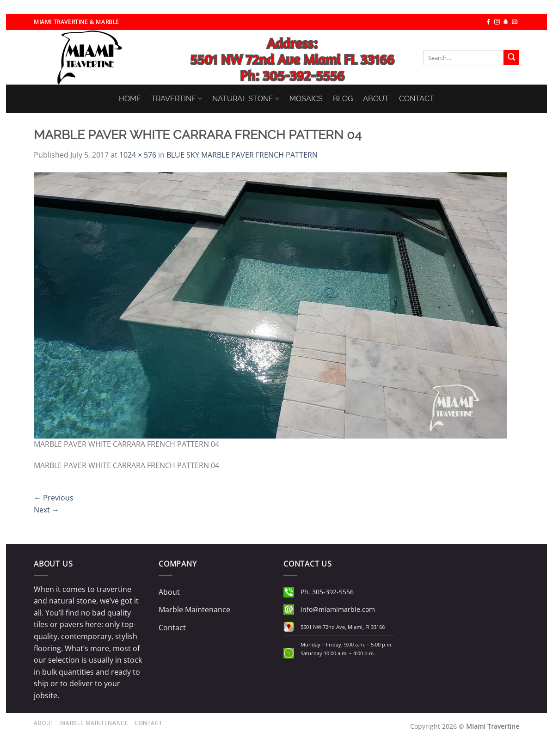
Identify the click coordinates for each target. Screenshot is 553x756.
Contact (172, 628)
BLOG (343, 99)
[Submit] (511, 58)
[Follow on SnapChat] (506, 22)
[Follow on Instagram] (497, 22)
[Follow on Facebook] (488, 22)
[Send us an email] (515, 22)
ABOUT (376, 99)
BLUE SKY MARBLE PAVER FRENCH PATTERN (242, 155)
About (169, 592)
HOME (130, 99)
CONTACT (417, 99)
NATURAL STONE (246, 99)
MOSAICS (306, 99)
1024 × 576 (138, 155)
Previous (54, 498)
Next (46, 510)
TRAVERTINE (177, 99)
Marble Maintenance (194, 610)
